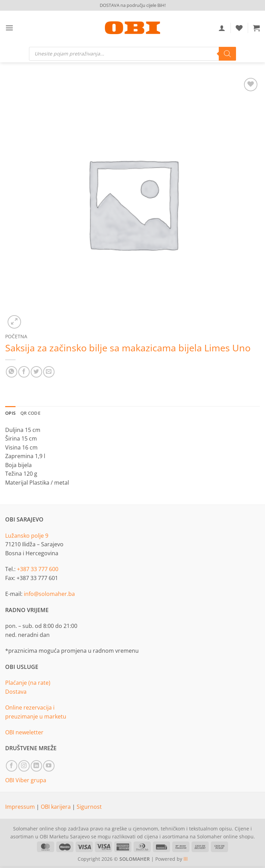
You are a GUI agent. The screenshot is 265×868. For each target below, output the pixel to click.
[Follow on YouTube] (49, 766)
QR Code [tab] (30, 413)
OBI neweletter (24, 732)
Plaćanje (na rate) (28, 683)
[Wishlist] (239, 28)
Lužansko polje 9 (27, 536)
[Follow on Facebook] (12, 766)
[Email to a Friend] (49, 372)
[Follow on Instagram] (24, 766)
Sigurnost (89, 807)
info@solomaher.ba (49, 594)
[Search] (227, 54)
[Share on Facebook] (24, 372)
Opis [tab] (10, 413)
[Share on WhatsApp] (12, 372)
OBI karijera (56, 807)
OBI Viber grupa (26, 780)
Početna (16, 336)
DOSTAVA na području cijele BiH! (133, 5)
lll (186, 859)
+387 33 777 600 (38, 569)
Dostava (16, 692)
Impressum (21, 807)
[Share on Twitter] (36, 372)
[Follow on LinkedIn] (36, 766)
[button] (9, 28)
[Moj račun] (222, 28)
